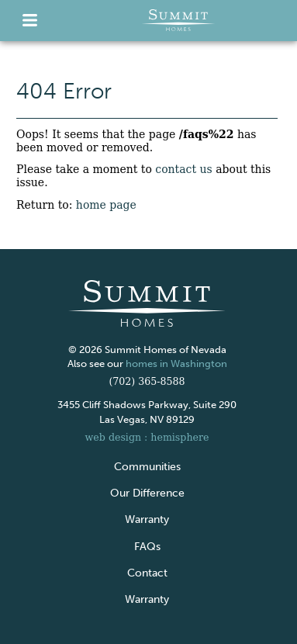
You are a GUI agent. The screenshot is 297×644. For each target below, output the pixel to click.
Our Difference (147, 493)
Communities (147, 467)
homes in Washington (176, 364)
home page (106, 205)
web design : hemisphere (147, 437)
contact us (183, 169)
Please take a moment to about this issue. (143, 176)
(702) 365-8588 (147, 381)
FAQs (147, 547)
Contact (147, 573)
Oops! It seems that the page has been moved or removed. (136, 141)
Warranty (147, 519)
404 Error (64, 92)
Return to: (76, 205)
